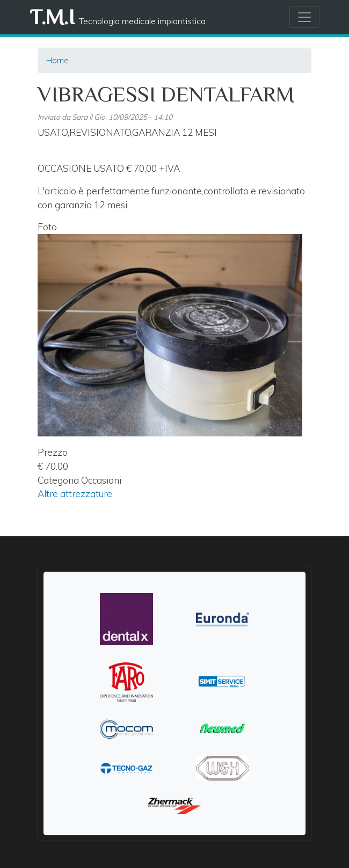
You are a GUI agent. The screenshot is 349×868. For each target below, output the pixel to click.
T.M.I (52, 17)
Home (57, 60)
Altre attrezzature (75, 494)
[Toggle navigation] (304, 17)
